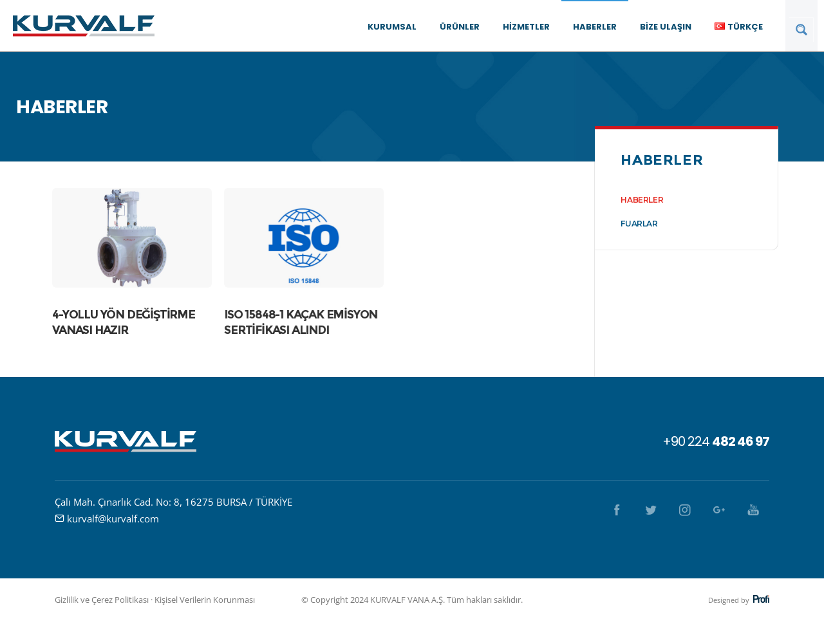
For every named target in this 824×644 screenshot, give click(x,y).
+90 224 (716, 441)
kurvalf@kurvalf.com (113, 519)
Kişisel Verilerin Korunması (205, 600)
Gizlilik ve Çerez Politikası (102, 600)
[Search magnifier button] (801, 30)
